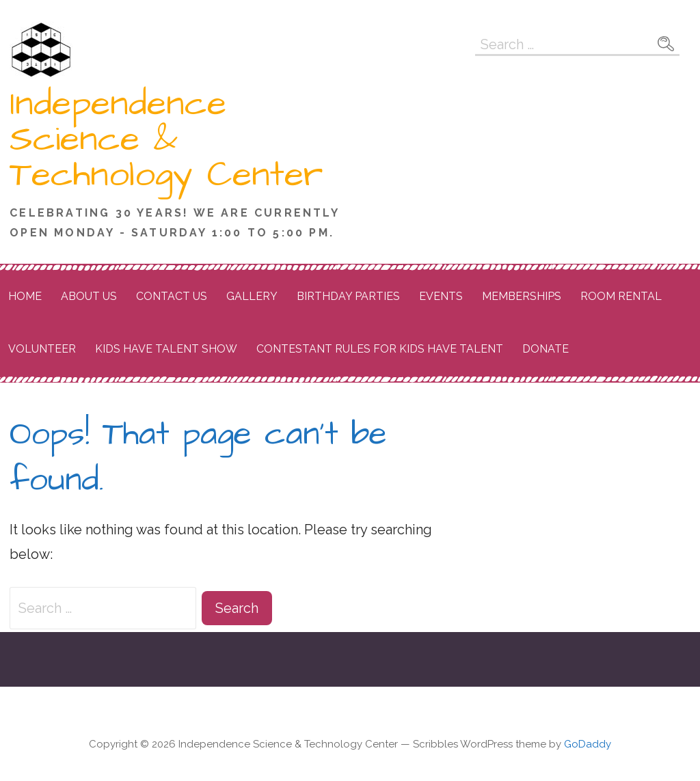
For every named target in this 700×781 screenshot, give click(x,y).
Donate (546, 349)
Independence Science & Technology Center (166, 139)
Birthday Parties (348, 296)
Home (25, 296)
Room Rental (621, 296)
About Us (89, 296)
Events (441, 296)
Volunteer (42, 349)
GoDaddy (588, 744)
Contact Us (172, 296)
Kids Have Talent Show (166, 349)
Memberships (522, 296)
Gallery (252, 296)
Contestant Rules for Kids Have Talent (380, 349)
